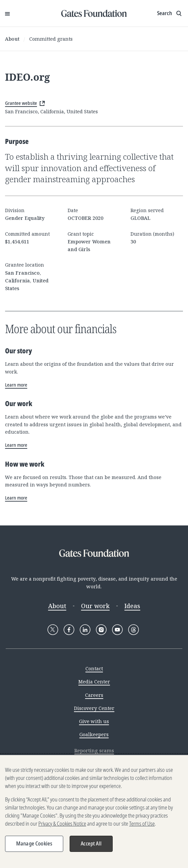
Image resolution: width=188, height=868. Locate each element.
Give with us (94, 721)
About (12, 39)
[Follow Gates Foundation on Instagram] (101, 630)
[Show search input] (170, 13)
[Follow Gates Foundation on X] (53, 630)
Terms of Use (142, 824)
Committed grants (51, 39)
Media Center (94, 682)
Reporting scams (94, 751)
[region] (94, 812)
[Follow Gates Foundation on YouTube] (117, 630)
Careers (94, 695)
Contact (94, 668)
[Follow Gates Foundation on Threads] (134, 630)
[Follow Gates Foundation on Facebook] (69, 630)
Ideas (132, 606)
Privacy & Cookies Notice (62, 824)
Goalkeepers (94, 734)
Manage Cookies (34, 843)
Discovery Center (94, 708)
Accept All (91, 843)
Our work (95, 606)
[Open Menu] (7, 13)
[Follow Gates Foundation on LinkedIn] (85, 630)
